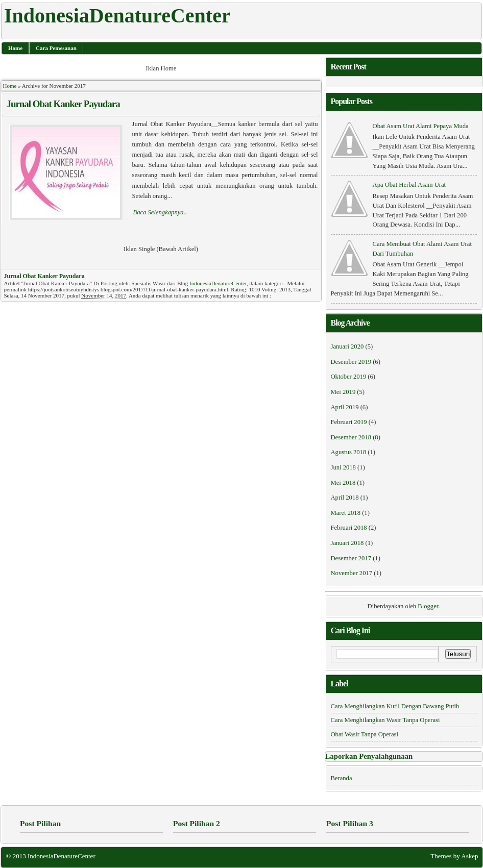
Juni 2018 (343, 467)
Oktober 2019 (349, 377)
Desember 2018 (351, 437)
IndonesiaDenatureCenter (218, 283)
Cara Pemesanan (56, 48)
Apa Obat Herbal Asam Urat (409, 185)
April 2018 (345, 498)
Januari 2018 (347, 543)
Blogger (428, 606)
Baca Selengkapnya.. (160, 212)
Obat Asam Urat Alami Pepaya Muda (421, 126)
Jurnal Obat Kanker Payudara (63, 104)
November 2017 (352, 573)
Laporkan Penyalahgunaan (369, 756)
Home (15, 48)
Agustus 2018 (349, 452)
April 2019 (345, 407)
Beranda (342, 778)
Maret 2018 (346, 513)
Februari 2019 (349, 422)
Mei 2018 (343, 483)
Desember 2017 (351, 558)
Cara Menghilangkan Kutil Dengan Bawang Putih (395, 706)
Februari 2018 (349, 528)
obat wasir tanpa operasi (365, 734)
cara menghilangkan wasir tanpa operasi (385, 720)
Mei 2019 (343, 392)
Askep (469, 856)
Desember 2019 (351, 362)
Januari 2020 (347, 346)
